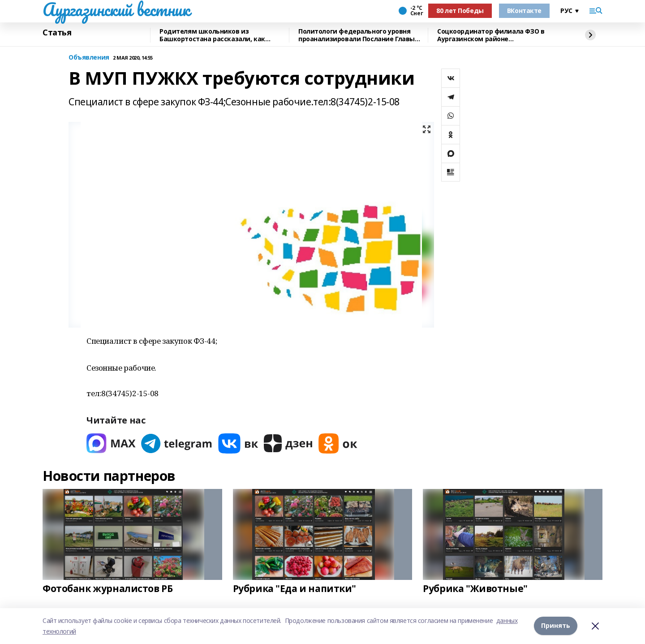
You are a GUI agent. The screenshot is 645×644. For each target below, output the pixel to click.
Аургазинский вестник (116, 9)
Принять (556, 626)
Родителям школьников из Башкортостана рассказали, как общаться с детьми (212, 35)
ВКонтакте (524, 11)
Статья (57, 33)
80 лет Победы (460, 11)
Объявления (89, 58)
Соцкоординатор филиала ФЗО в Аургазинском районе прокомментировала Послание (491, 35)
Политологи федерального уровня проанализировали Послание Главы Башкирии (357, 35)
